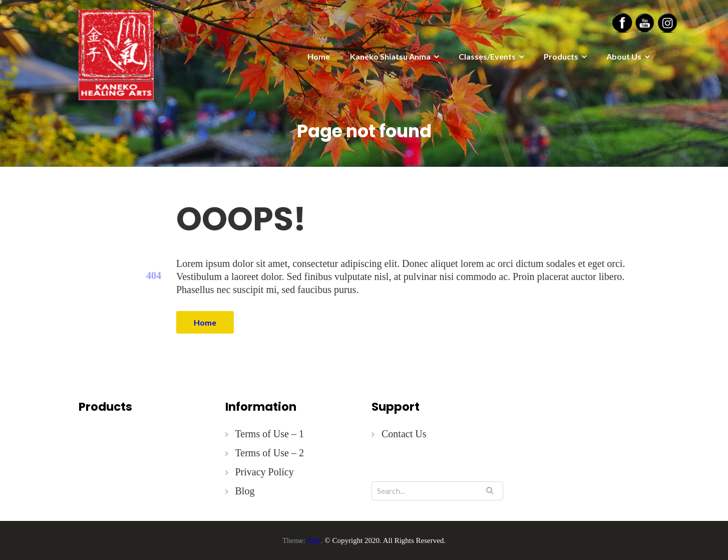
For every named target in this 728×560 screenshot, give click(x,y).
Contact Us (404, 434)
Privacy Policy (265, 472)
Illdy (314, 540)
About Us (624, 56)
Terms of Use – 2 (270, 453)
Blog (245, 491)
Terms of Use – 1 (270, 434)
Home (319, 56)
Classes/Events (487, 56)
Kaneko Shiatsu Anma (390, 56)
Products (561, 56)
